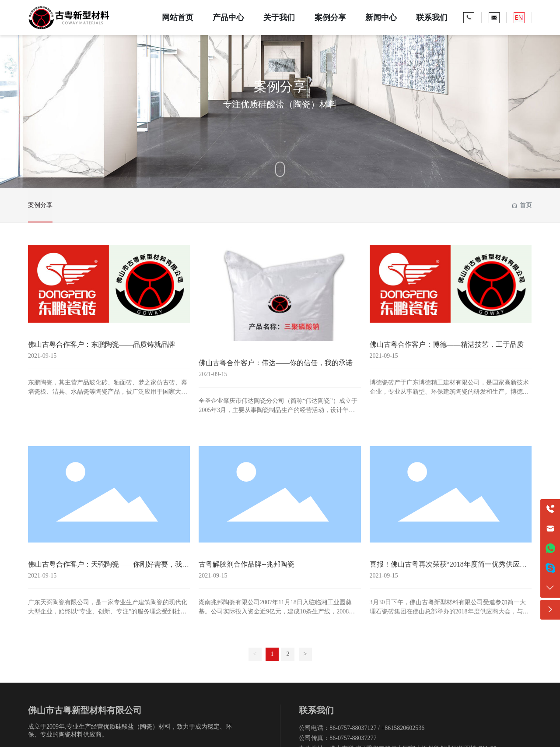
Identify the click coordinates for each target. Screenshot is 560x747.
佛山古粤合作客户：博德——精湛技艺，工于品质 (447, 344)
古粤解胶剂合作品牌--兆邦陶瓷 (247, 564)
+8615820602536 (403, 728)
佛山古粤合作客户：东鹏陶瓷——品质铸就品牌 (101, 344)
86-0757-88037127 (353, 728)
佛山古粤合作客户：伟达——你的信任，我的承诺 (276, 363)
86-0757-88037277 (353, 738)
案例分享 (40, 205)
